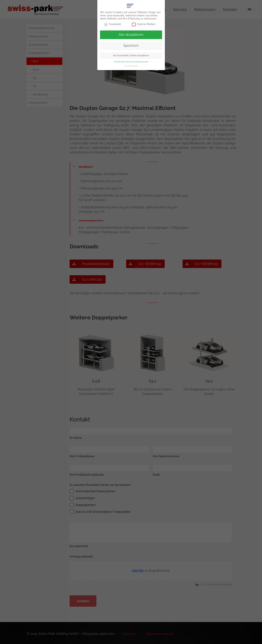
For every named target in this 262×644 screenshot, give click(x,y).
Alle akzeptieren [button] (131, 35)
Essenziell (113, 24)
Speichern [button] (131, 46)
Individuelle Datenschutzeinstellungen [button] (131, 62)
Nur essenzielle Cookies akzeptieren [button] (131, 55)
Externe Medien (144, 24)
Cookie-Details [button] (131, 66)
